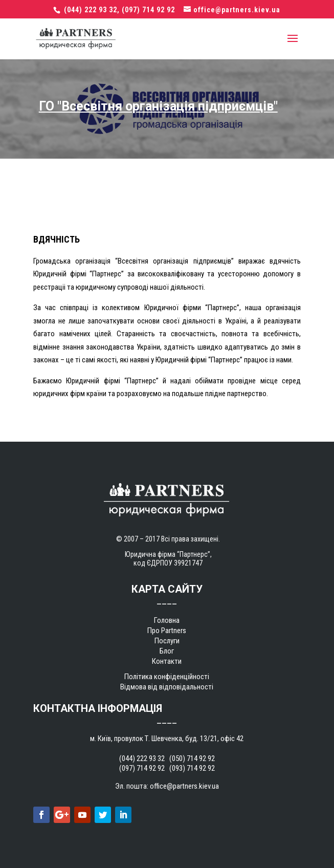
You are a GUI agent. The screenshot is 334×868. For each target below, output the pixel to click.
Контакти (167, 661)
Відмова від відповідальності (167, 687)
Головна (167, 620)
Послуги (167, 641)
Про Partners (167, 631)
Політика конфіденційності (167, 677)
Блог (167, 651)
